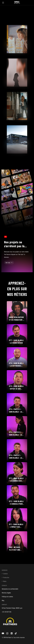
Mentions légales (6, 593)
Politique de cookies (7, 597)
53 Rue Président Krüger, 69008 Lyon (12, 608)
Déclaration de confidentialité (10, 589)
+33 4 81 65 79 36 (6, 612)
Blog (3, 600)
